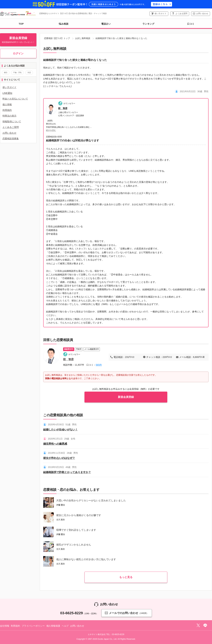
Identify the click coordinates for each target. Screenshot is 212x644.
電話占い (106, 24)
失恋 (29, 72)
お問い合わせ (202, 14)
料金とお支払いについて (15, 99)
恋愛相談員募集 (11, 139)
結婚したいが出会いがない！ (60, 430)
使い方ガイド (160, 14)
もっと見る (126, 577)
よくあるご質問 (11, 127)
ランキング (148, 24)
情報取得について (12, 121)
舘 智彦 (63, 108)
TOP (21, 24)
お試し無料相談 (83, 38)
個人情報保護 (53, 626)
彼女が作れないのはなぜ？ (59, 458)
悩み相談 (64, 24)
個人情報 (7, 104)
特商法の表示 (9, 116)
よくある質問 (181, 14)
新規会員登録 (126, 397)
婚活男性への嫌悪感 (55, 444)
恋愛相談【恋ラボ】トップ (57, 38)
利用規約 (7, 110)
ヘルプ (65, 626)
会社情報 (5, 626)
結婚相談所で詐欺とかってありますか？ (67, 472)
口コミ (191, 24)
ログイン (18, 53)
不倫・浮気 (17, 72)
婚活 (6, 72)
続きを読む (51, 130)
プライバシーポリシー (33, 626)
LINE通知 (7, 93)
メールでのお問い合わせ (127, 613)
